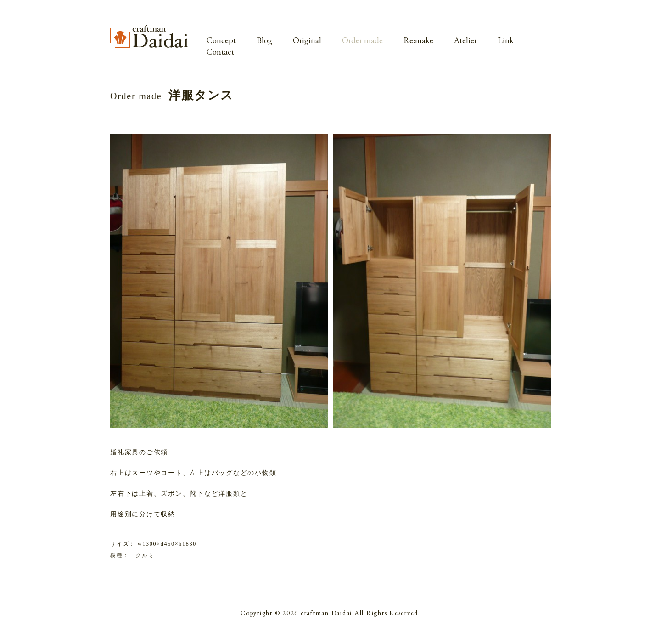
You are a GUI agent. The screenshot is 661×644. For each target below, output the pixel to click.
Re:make (418, 40)
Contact (220, 52)
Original (307, 40)
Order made (362, 40)
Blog (264, 40)
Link (506, 40)
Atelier (465, 40)
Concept (221, 40)
